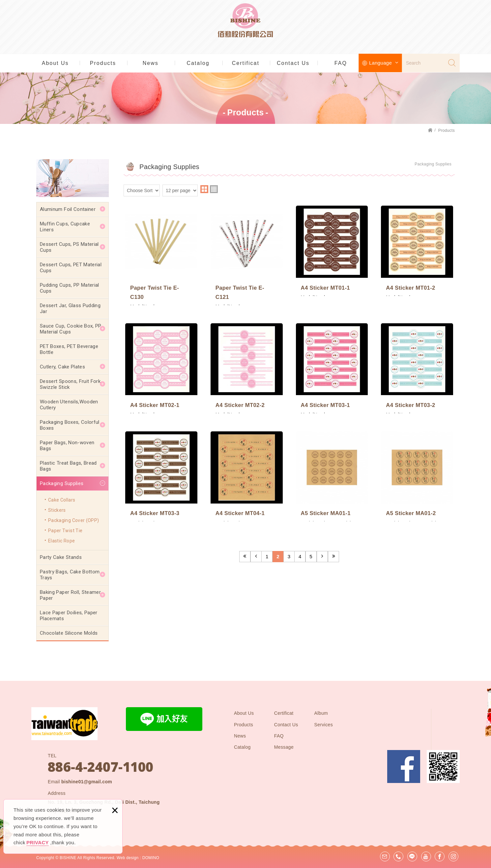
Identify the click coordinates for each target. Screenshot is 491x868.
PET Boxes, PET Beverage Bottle (69, 349)
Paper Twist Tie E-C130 (161, 254)
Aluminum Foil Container (68, 209)
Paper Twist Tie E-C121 (247, 254)
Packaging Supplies (62, 483)
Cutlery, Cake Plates (62, 367)
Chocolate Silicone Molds (69, 633)
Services (324, 725)
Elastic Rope (61, 541)
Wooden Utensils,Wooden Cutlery (69, 405)
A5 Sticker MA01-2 (417, 471)
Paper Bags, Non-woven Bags (67, 446)
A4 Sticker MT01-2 (417, 250)
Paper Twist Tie (65, 531)
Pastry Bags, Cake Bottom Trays (70, 575)
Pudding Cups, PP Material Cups (70, 288)
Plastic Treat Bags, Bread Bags (68, 466)
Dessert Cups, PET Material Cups (71, 268)
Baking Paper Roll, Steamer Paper (70, 595)
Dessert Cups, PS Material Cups (69, 247)
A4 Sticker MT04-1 (247, 471)
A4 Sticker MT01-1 (332, 250)
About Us (55, 63)
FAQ (341, 63)
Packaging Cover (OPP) (73, 520)
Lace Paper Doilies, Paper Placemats (69, 616)
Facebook (404, 767)
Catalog (198, 63)
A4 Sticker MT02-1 (161, 365)
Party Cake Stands (61, 557)
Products (103, 63)
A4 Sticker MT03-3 (161, 471)
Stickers (57, 510)
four (214, 189)
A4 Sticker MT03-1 (332, 365)
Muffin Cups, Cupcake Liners (65, 227)
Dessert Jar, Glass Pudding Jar (70, 308)
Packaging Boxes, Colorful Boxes (70, 425)
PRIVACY (38, 842)
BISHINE (246, 26)
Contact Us (293, 63)
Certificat (246, 63)
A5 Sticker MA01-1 (332, 471)
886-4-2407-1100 (101, 767)
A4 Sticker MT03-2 (417, 365)
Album (321, 713)
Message (284, 747)
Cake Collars (62, 500)
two (204, 189)
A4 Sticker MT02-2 (247, 365)
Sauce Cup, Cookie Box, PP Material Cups (71, 329)
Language (384, 63)
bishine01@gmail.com (87, 782)
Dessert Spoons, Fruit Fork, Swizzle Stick (71, 384)
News (151, 63)
